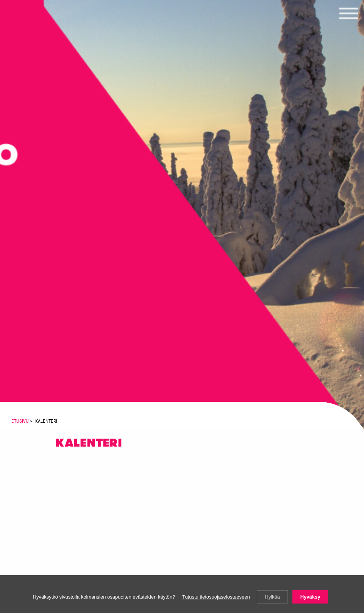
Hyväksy (310, 597)
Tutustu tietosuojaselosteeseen (216, 597)
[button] (349, 13)
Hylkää (272, 597)
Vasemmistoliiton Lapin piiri (40, 52)
